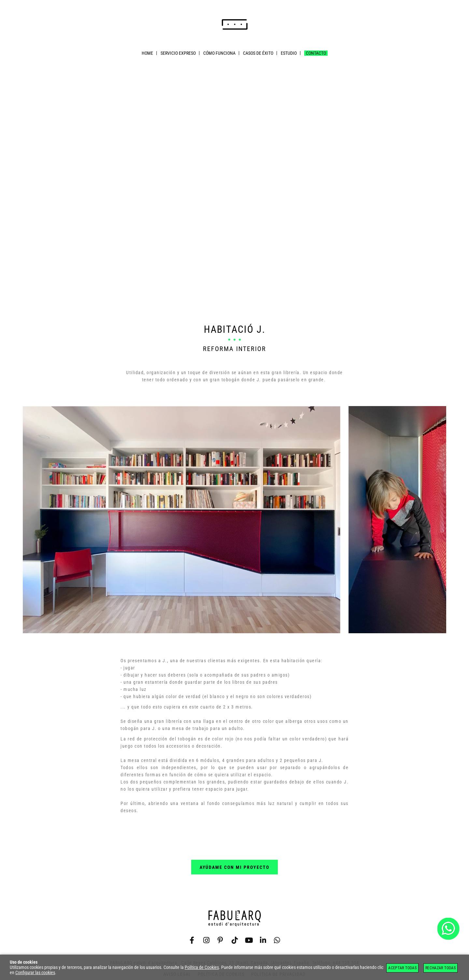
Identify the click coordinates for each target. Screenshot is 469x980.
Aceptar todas (402, 968)
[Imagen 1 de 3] (234, 520)
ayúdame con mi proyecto (234, 867)
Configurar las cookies (35, 973)
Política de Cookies (202, 967)
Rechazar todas (441, 968)
